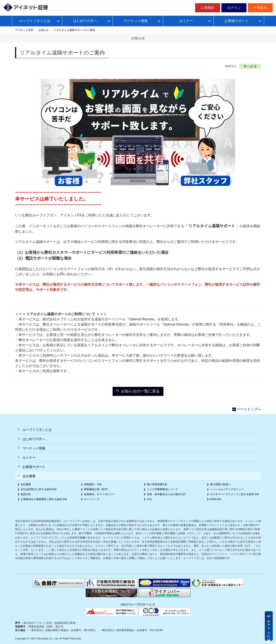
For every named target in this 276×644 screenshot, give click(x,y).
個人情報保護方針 (157, 484)
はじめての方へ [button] (34, 439)
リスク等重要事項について (162, 489)
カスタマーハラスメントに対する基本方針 (235, 494)
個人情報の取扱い (220, 484)
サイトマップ (92, 499)
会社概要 (26, 484)
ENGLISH (216, 499)
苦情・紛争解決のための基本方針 (166, 494)
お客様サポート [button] (34, 467)
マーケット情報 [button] (34, 448)
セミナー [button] (29, 457)
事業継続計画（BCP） (97, 489)
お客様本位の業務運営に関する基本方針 (44, 499)
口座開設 (208, 8)
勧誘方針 (26, 494)
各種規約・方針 (93, 484)
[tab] (138, 429)
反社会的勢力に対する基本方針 (39, 489)
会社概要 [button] (29, 476)
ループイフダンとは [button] (37, 430)
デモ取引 (260, 8)
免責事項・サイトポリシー (99, 494)
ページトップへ (249, 409)
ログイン (234, 8)
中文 (149, 499)
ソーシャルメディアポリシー (227, 489)
